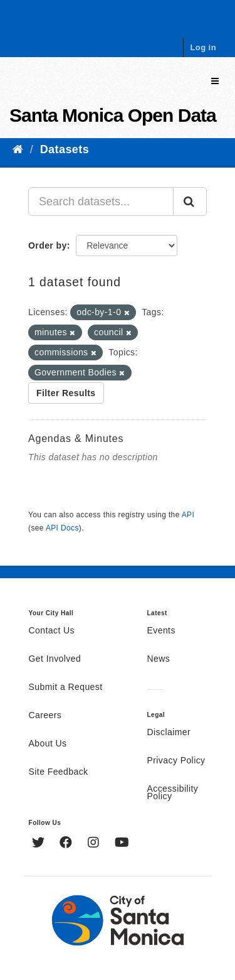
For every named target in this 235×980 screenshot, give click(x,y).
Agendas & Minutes (76, 439)
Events (161, 631)
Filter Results (66, 393)
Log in (203, 47)
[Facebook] (67, 844)
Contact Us (52, 631)
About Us (48, 744)
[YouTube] (122, 844)
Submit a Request (66, 687)
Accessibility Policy (173, 793)
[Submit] (190, 202)
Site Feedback (59, 772)
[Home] (18, 149)
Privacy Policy (176, 761)
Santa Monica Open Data (113, 115)
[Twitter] (40, 844)
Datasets (65, 149)
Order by (48, 245)
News (159, 659)
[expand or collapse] (215, 81)
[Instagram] (95, 844)
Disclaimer (169, 733)
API (188, 515)
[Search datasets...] (101, 202)
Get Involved (55, 659)
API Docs (62, 528)
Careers (45, 716)
